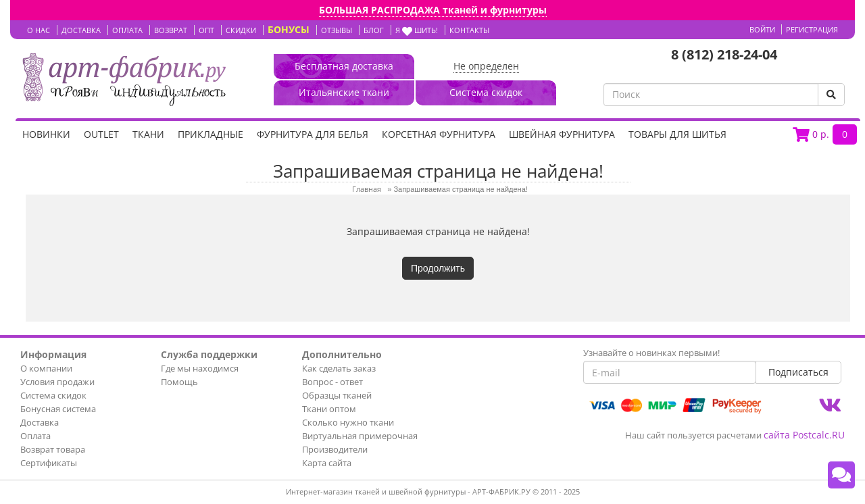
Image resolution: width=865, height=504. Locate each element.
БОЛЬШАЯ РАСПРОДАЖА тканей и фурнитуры (433, 10)
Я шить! (417, 30)
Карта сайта (327, 463)
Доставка (40, 422)
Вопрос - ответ (332, 382)
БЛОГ (374, 30)
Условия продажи (57, 382)
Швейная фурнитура (562, 134)
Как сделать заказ (339, 368)
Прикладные (211, 134)
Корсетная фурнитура (439, 134)
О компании (46, 368)
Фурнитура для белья (313, 134)
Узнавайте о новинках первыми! (651, 353)
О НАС (39, 30)
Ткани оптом (329, 409)
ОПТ (206, 30)
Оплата (35, 436)
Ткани (148, 134)
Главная (367, 189)
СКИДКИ (241, 30)
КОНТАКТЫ (469, 30)
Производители (335, 449)
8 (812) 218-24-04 (724, 54)
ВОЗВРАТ (171, 30)
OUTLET (101, 134)
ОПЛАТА (127, 30)
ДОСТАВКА (81, 30)
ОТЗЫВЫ (337, 30)
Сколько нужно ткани (348, 422)
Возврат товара (53, 449)
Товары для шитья (677, 134)
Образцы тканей (337, 395)
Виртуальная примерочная (360, 436)
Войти (762, 29)
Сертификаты (49, 463)
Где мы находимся (200, 368)
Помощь (179, 382)
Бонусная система (58, 409)
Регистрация (812, 29)
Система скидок (53, 395)
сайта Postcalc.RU (804, 435)
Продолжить (438, 268)
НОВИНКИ (46, 134)
